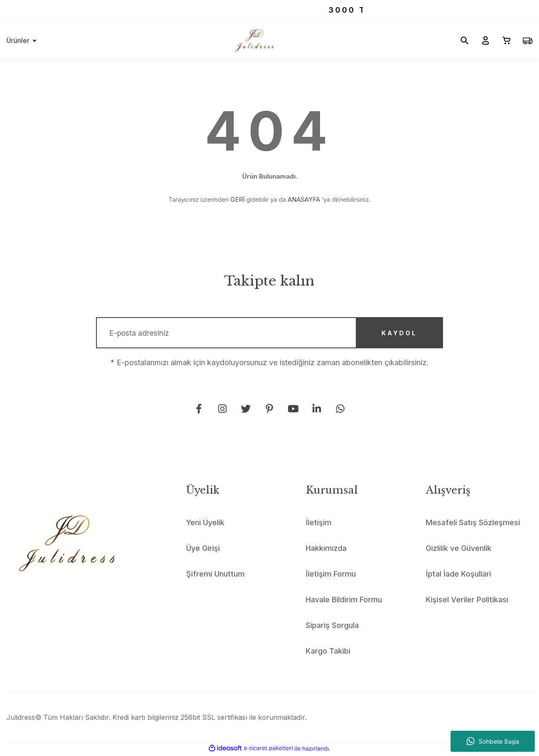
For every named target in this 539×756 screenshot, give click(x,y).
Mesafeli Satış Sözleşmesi (473, 524)
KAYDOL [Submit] (397, 334)
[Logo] (254, 40)
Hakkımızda (326, 550)
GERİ (237, 199)
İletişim (319, 524)
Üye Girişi (203, 550)
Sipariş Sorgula (332, 627)
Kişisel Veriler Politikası (467, 601)
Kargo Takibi (328, 653)
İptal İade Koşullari (458, 576)
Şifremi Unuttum (215, 576)
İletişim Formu (331, 576)
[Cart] (503, 40)
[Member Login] (482, 40)
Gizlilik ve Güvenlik (459, 550)
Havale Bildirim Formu (344, 601)
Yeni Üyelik (205, 524)
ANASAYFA (304, 199)
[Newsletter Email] (269, 334)
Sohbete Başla (493, 741)
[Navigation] (23, 40)
